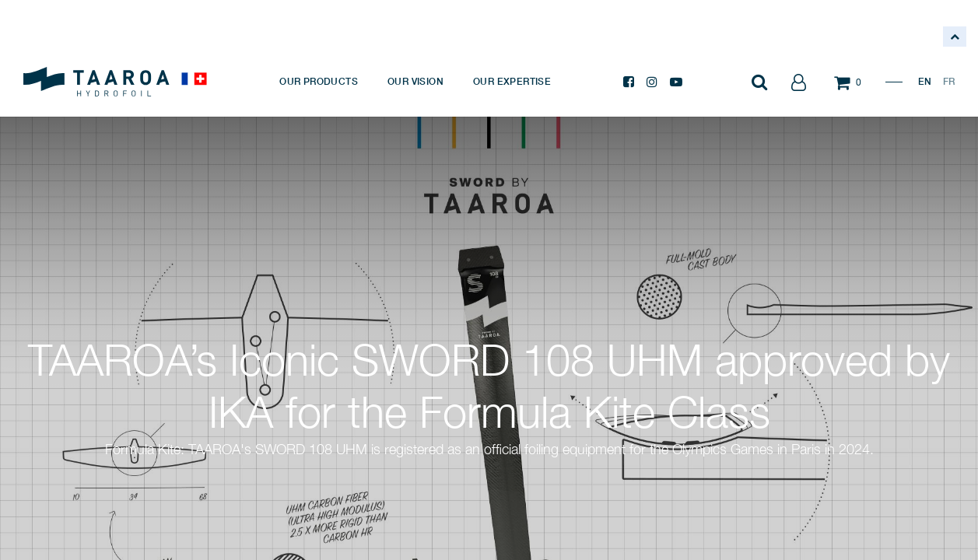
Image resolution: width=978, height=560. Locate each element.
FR (949, 81)
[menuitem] (319, 82)
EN (925, 81)
